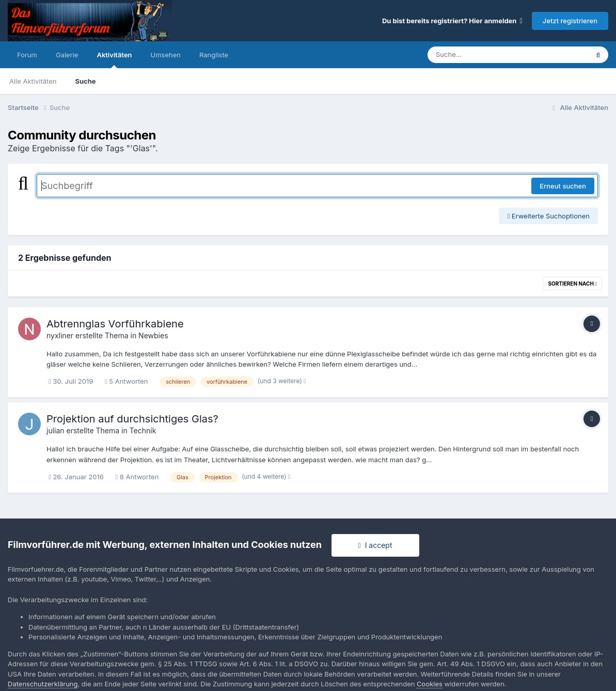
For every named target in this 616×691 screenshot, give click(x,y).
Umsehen (166, 55)
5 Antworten (127, 381)
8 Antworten (137, 477)
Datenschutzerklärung (43, 684)
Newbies (153, 335)
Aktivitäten (114, 59)
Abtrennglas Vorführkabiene (115, 324)
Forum (27, 55)
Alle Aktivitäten (33, 81)
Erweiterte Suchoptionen (548, 216)
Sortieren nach (572, 284)
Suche (85, 81)
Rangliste (214, 55)
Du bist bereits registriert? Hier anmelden (452, 21)
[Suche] (487, 55)
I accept (375, 545)
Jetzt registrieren (570, 21)
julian (56, 430)
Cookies (430, 684)
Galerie (67, 55)
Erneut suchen (563, 186)
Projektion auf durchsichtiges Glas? (132, 419)
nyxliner (60, 335)
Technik (143, 430)
